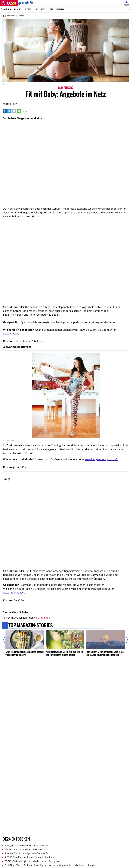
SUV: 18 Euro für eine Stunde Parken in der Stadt (28, 857)
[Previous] (2, 10)
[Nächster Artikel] (125, 640)
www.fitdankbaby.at (15, 593)
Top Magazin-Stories (31, 626)
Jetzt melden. (43, 618)
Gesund (7, 9)
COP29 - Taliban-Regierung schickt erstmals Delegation (31, 861)
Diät (51, 9)
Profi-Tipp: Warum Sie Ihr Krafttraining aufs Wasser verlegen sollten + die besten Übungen (49, 865)
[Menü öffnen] (3, 3)
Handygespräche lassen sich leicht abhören (25, 845)
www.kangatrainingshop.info (102, 459)
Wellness (41, 9)
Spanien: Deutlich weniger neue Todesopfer (25, 853)
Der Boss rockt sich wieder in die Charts (23, 849)
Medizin (60, 9)
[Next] (129, 10)
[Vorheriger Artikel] (6, 640)
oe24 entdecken (16, 839)
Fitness (29, 9)
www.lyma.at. (11, 334)
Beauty (18, 9)
